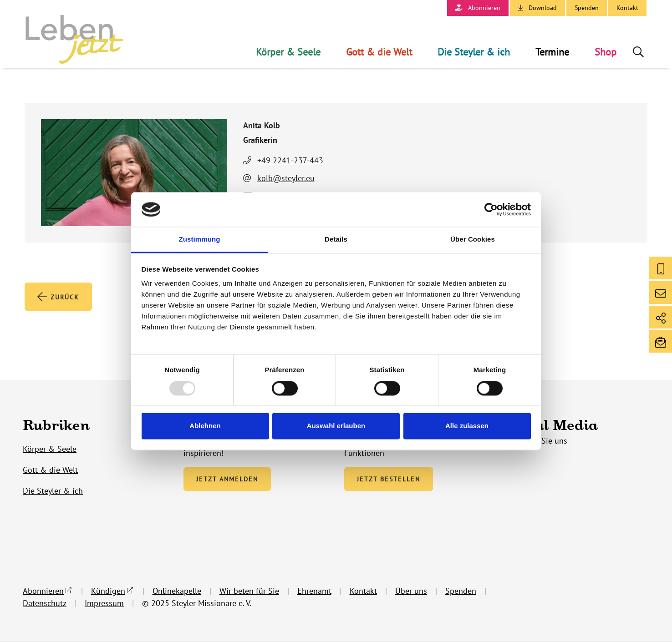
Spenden (587, 8)
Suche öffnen (639, 52)
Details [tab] (336, 240)
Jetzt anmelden (227, 480)
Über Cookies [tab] (473, 240)
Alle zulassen (467, 426)
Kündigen (108, 591)
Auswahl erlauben (336, 426)
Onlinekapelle (177, 591)
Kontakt (627, 8)
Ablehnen (205, 426)
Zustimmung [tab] (200, 240)
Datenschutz (45, 604)
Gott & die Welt (379, 52)
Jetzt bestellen (389, 480)
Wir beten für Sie (249, 591)
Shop (606, 52)
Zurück (58, 297)
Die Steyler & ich (474, 52)
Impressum (104, 604)
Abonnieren (484, 8)
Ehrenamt (314, 591)
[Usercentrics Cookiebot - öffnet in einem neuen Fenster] (491, 209)
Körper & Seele (288, 52)
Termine (552, 52)
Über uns (411, 591)
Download (543, 8)
